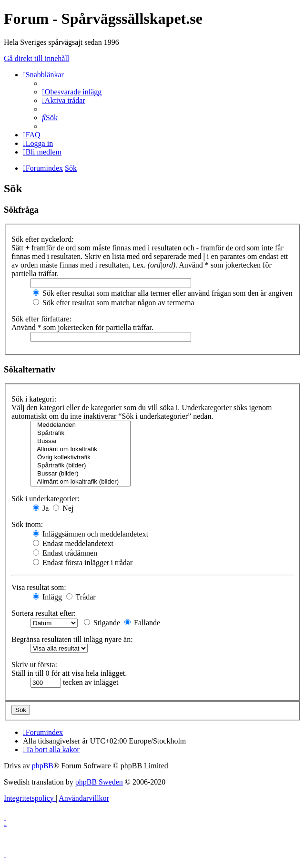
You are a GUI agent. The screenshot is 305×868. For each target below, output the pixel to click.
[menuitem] (72, 92)
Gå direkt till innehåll (36, 58)
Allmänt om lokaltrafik (81, 449)
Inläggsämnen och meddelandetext (91, 534)
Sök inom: (27, 524)
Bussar (81, 441)
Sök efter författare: (41, 319)
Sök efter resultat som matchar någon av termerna (114, 303)
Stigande (102, 623)
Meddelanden (81, 425)
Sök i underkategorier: (46, 499)
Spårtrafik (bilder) (81, 466)
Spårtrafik (81, 433)
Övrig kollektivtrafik (81, 458)
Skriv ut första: (34, 665)
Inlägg (47, 597)
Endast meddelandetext (73, 543)
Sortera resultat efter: (44, 613)
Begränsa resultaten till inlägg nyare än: (72, 639)
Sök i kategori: (34, 399)
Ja (41, 508)
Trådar (81, 597)
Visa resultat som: (39, 587)
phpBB (43, 766)
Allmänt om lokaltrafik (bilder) (81, 482)
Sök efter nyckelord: (43, 239)
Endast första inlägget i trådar (83, 563)
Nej (63, 508)
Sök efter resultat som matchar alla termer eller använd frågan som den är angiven (163, 293)
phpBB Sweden (99, 782)
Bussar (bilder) (81, 474)
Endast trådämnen (65, 553)
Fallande (142, 623)
